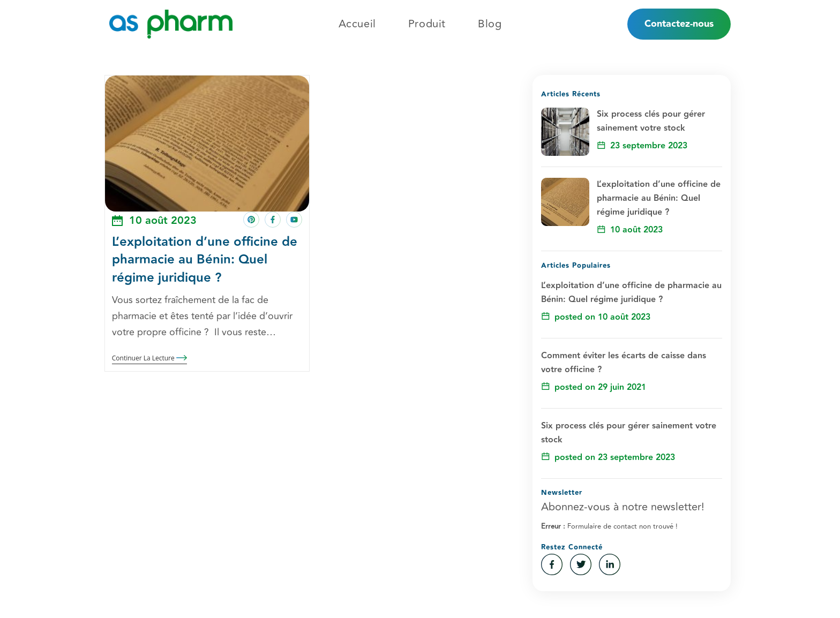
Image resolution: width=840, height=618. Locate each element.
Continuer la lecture (149, 359)
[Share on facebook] (273, 220)
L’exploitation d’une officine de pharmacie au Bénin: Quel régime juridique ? (205, 260)
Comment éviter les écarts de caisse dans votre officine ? (624, 363)
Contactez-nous (679, 24)
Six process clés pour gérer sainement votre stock (651, 121)
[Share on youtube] (294, 220)
